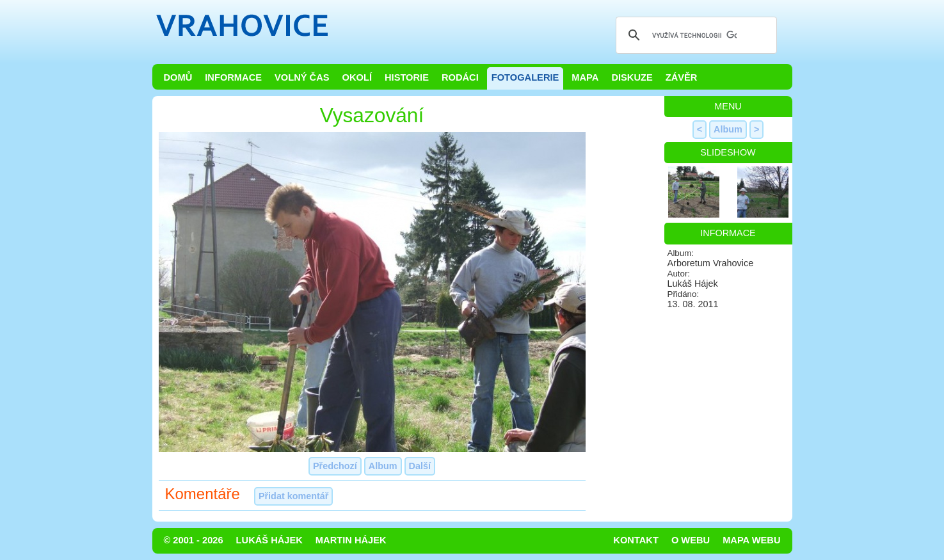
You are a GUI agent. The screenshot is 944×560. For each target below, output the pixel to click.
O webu (691, 540)
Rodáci (460, 77)
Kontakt (636, 540)
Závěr (682, 77)
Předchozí (335, 466)
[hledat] (694, 35)
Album (383, 466)
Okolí (357, 77)
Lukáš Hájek (269, 540)
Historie (407, 77)
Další (420, 466)
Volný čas (302, 77)
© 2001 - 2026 (194, 540)
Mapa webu (751, 540)
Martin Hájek (351, 540)
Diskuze (632, 77)
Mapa (585, 77)
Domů (178, 77)
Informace (233, 77)
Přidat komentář (294, 496)
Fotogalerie (525, 77)
